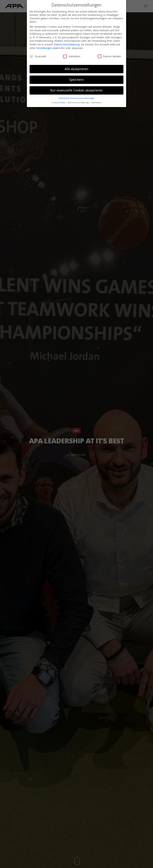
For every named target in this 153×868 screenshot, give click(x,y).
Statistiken (72, 56)
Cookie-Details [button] (58, 103)
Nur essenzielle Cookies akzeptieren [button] (76, 90)
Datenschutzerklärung (67, 44)
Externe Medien (109, 56)
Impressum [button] (96, 103)
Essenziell (38, 56)
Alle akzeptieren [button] (76, 69)
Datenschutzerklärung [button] (78, 103)
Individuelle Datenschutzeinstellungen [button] (76, 98)
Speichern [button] (76, 80)
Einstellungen (44, 48)
